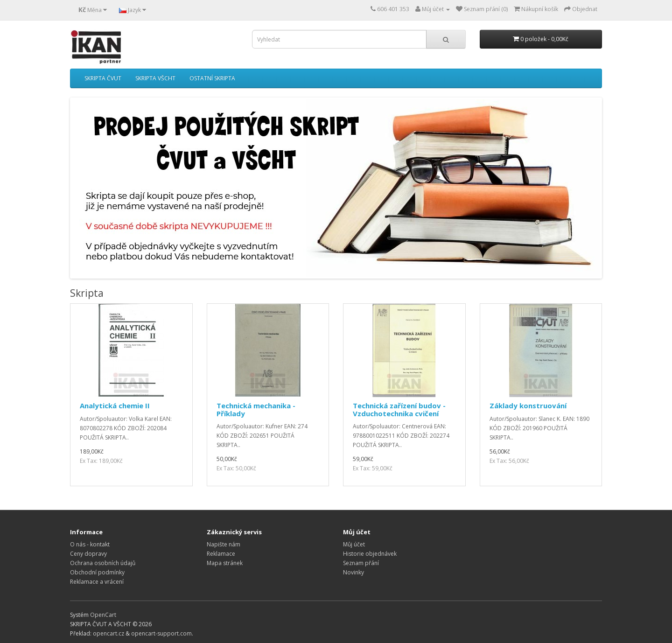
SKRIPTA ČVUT (103, 78)
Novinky (353, 572)
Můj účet (354, 544)
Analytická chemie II (115, 405)
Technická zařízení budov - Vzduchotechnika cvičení (399, 409)
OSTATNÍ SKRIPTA (212, 78)
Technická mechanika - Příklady (256, 409)
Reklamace (221, 554)
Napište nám (224, 544)
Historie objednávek (370, 554)
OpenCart (103, 615)
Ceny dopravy (88, 554)
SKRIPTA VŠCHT (155, 78)
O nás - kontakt (90, 544)
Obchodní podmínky (97, 572)
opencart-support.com (161, 633)
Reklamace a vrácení (97, 582)
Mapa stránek (225, 563)
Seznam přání (361, 563)
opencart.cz (108, 633)
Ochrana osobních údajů (103, 563)
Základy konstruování (528, 405)
